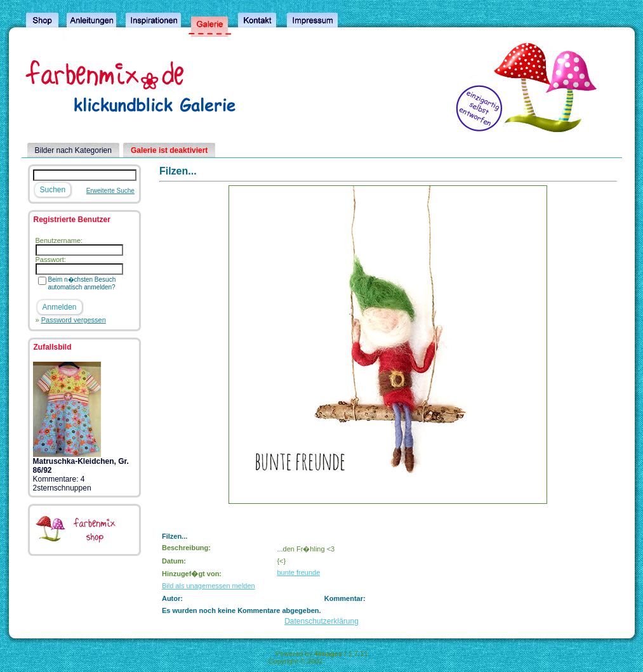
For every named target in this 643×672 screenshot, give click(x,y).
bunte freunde (298, 572)
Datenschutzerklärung (321, 621)
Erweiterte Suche (110, 191)
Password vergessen (74, 320)
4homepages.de (349, 661)
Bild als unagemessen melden (209, 586)
